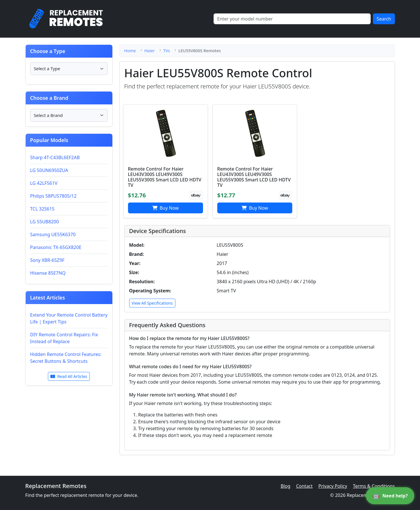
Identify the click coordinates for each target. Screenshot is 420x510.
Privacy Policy (333, 486)
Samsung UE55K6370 (53, 234)
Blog (285, 486)
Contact (304, 486)
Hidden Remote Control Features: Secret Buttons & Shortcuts (66, 358)
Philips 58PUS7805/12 (53, 196)
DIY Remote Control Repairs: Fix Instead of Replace (64, 338)
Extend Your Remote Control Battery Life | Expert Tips (69, 318)
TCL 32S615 (42, 209)
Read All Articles (69, 376)
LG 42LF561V (44, 183)
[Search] (292, 19)
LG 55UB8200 (45, 222)
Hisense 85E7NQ (48, 273)
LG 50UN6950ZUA (49, 170)
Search (384, 19)
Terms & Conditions (374, 486)
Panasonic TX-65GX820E (56, 247)
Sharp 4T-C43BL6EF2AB (55, 157)
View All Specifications (152, 303)
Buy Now (166, 208)
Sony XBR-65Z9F (47, 260)
